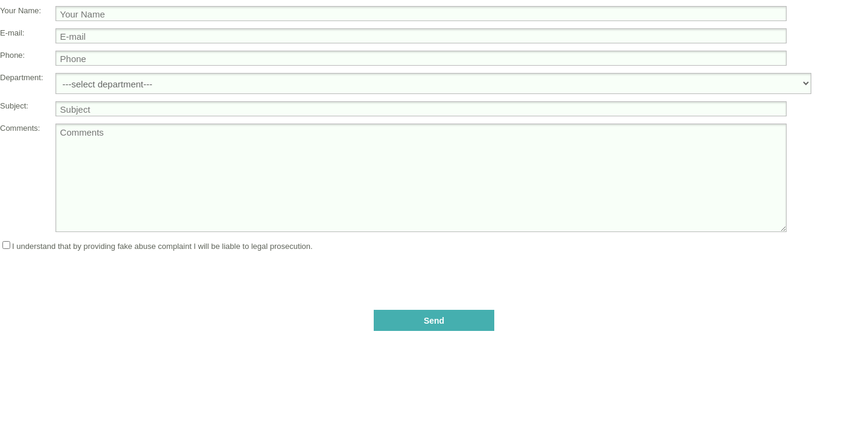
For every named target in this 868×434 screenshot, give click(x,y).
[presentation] (434, 274)
